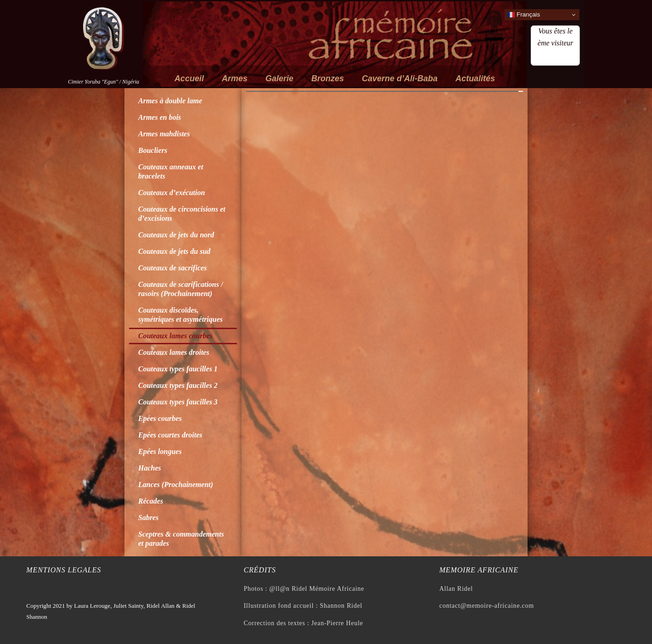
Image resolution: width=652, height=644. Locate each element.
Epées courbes (160, 418)
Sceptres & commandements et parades (181, 539)
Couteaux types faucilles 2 (178, 385)
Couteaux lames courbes (175, 336)
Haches (150, 468)
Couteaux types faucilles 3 (178, 402)
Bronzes (328, 78)
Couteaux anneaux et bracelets (171, 171)
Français (524, 15)
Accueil (189, 78)
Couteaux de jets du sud (174, 251)
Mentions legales (64, 570)
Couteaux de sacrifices (172, 268)
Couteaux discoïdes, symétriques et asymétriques (180, 315)
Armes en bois (160, 117)
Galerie (279, 78)
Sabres (148, 518)
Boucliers (153, 150)
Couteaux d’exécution (171, 193)
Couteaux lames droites (174, 352)
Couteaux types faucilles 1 (178, 369)
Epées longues (160, 451)
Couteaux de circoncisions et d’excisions (182, 214)
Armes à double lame (170, 101)
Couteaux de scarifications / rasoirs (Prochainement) (180, 289)
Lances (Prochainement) (176, 484)
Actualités (475, 78)
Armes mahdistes (164, 134)
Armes (235, 78)
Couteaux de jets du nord (176, 235)
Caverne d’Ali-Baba (400, 78)
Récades (151, 501)
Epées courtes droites (170, 435)
